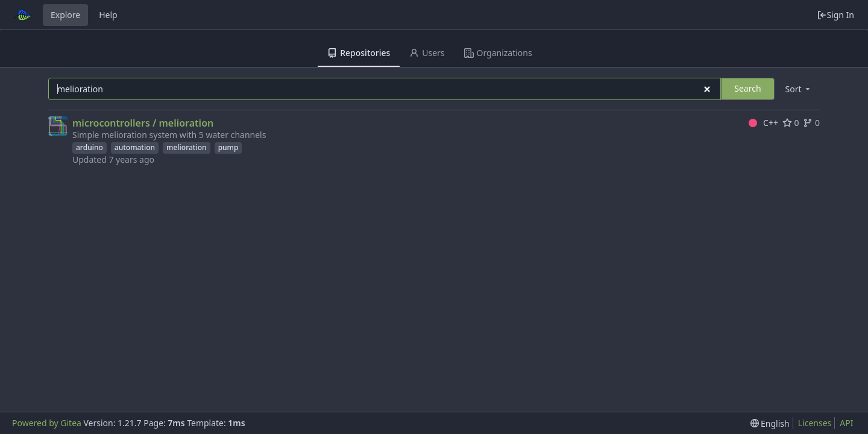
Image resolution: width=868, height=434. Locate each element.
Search (747, 88)
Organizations (498, 53)
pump (228, 147)
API (846, 423)
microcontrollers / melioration (143, 123)
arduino (90, 147)
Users (427, 53)
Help (108, 15)
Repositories (359, 53)
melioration (186, 147)
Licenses (815, 423)
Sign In (835, 15)
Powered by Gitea (47, 423)
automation (135, 147)
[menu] (799, 89)
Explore (65, 15)
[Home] (23, 15)
